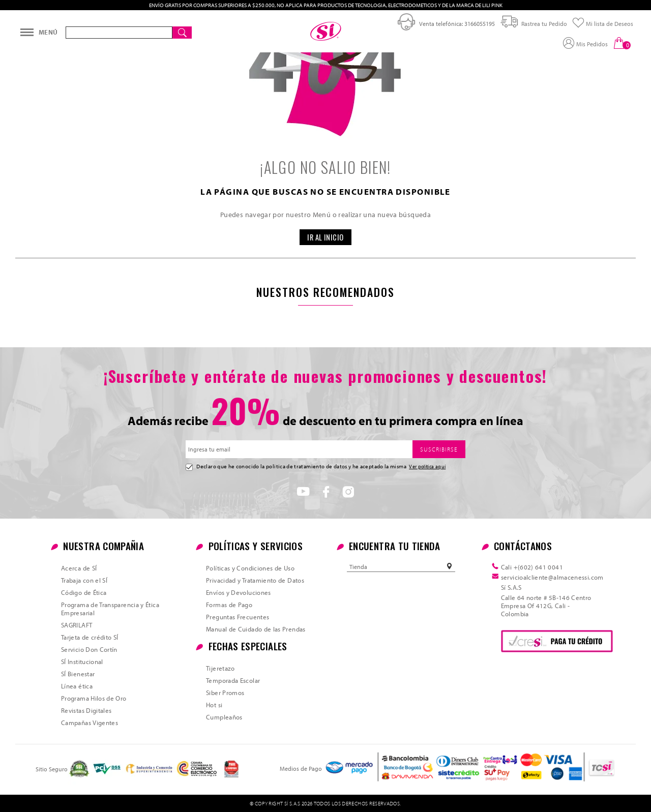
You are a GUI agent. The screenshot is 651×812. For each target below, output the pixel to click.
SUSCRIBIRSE (439, 449)
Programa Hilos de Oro (94, 698)
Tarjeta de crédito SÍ (90, 637)
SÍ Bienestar (78, 674)
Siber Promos (225, 693)
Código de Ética (84, 592)
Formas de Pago (229, 605)
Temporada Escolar (233, 680)
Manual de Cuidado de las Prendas (256, 629)
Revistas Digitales (86, 710)
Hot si (214, 705)
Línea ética (77, 686)
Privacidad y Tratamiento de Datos (255, 580)
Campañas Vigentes (90, 723)
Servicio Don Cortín (89, 649)
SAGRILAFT (77, 625)
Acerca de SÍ (79, 568)
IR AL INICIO (325, 237)
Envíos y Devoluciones (239, 592)
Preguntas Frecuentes (238, 617)
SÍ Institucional (82, 661)
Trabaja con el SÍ (84, 580)
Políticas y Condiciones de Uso (250, 568)
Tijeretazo (220, 668)
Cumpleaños (224, 717)
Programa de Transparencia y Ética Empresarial (110, 609)
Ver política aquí (427, 466)
